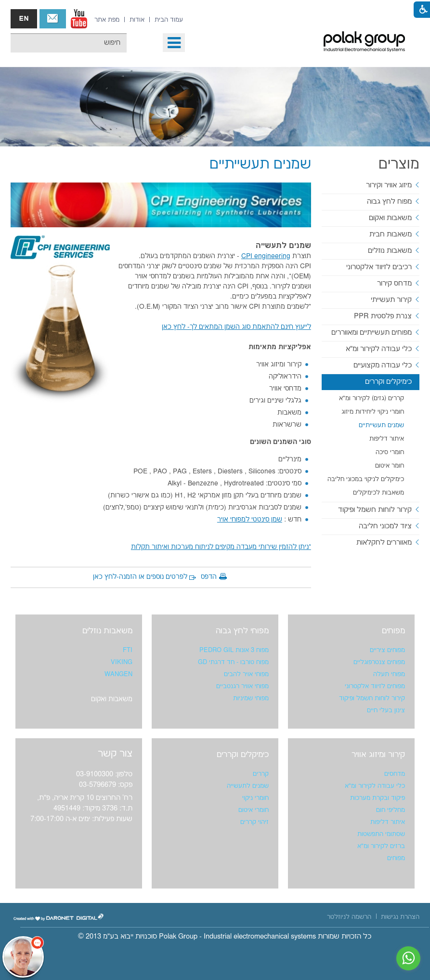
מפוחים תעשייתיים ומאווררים (371, 333)
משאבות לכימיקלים (378, 493)
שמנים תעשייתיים (381, 425)
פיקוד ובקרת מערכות (378, 798)
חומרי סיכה (390, 452)
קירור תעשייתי (391, 300)
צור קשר (53, 19)
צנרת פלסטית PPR (383, 316)
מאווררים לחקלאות (384, 542)
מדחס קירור (394, 283)
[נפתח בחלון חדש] (79, 19)
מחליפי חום (391, 810)
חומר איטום (390, 466)
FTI (128, 650)
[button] (174, 43)
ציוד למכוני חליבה (385, 526)
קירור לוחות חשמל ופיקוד (375, 510)
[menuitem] (169, 20)
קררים (261, 774)
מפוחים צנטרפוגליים (379, 662)
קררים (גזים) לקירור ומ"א (371, 398)
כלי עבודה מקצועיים (383, 365)
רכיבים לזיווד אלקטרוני (379, 267)
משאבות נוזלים (390, 251)
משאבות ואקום (390, 218)
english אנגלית (24, 19)
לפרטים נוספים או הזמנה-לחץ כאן (140, 577)
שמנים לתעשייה (248, 786)
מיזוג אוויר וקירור (389, 185)
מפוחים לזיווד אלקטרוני (375, 686)
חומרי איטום (254, 810)
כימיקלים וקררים (388, 382)
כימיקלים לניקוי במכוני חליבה (366, 479)
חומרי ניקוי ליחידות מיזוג (373, 412)
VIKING (122, 662)
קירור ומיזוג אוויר (378, 755)
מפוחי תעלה (389, 674)
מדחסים (395, 774)
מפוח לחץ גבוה (389, 202)
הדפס (209, 577)
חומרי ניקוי (255, 798)
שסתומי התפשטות (381, 834)
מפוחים (393, 631)
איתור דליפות (387, 439)
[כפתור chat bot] (23, 957)
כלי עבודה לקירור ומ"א (379, 349)
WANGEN (118, 674)
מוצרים (399, 164)
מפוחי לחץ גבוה (242, 631)
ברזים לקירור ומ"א (381, 846)
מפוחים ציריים (387, 650)
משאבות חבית (391, 234)
